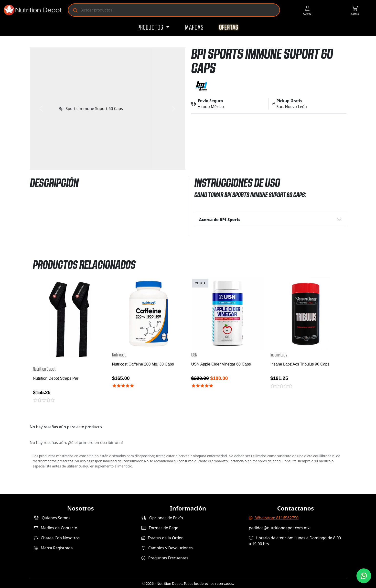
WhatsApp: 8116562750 (274, 518)
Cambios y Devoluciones (167, 548)
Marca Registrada (53, 548)
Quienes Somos (52, 518)
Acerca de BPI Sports (220, 220)
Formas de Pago (160, 528)
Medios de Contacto (56, 528)
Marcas (194, 28)
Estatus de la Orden (163, 538)
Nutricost (119, 355)
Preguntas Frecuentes (165, 558)
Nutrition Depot (44, 369)
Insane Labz (279, 355)
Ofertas (229, 28)
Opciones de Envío (162, 518)
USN (194, 355)
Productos (151, 28)
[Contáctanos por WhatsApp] (364, 576)
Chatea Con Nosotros (57, 538)
